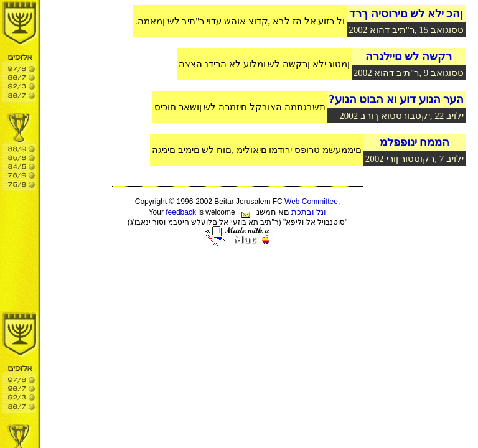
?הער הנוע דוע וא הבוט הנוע (397, 100)
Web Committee (311, 202)
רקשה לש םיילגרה (409, 57)
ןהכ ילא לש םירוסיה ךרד (406, 14)
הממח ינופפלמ (415, 142)
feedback (181, 212)
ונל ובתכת (309, 212)
